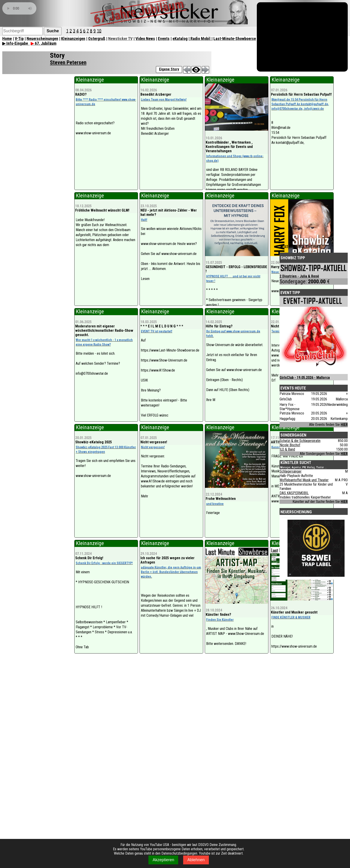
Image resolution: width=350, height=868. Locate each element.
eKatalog (180, 39)
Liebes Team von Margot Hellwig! (164, 100)
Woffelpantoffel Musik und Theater (304, 480)
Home (7, 39)
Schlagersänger (291, 471)
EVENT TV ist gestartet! (157, 331)
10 (99, 31)
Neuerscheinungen (42, 39)
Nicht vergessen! (153, 447)
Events (164, 39)
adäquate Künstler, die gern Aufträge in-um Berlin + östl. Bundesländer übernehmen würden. (171, 572)
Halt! (144, 220)
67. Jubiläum (44, 43)
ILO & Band (287, 449)
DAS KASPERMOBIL (294, 493)
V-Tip (19, 39)
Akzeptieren (163, 860)
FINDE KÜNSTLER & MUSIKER (291, 617)
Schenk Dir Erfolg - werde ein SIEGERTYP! (104, 563)
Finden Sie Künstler (220, 620)
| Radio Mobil (200, 39)
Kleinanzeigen (73, 39)
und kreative (215, 504)
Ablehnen (196, 860)
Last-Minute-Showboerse (235, 39)
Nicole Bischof (290, 445)
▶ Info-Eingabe (16, 43)
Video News (145, 39)
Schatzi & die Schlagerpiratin (300, 441)
